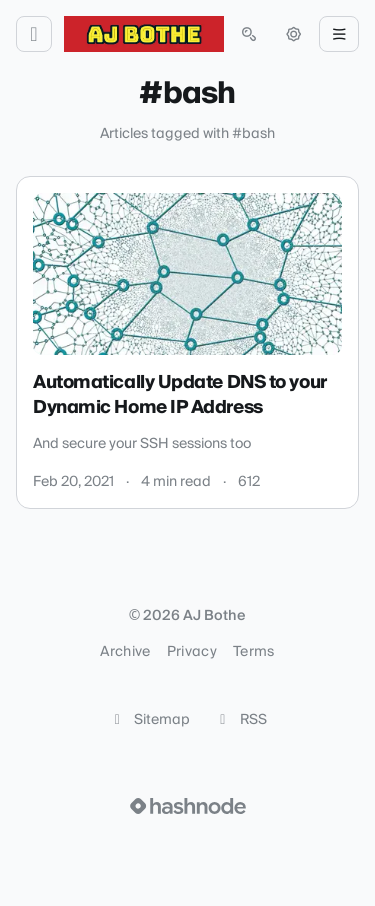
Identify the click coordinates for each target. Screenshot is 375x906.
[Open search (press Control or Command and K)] (249, 34)
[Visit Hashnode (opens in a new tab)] (188, 806)
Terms (254, 652)
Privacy (192, 652)
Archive (125, 652)
